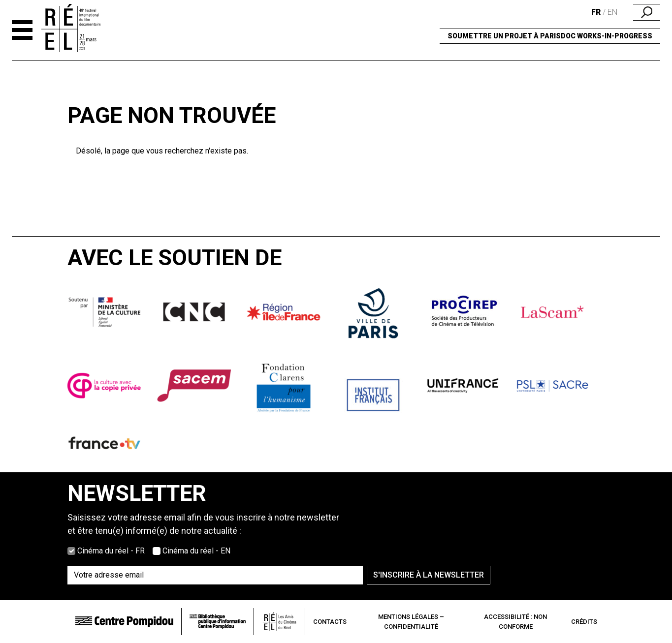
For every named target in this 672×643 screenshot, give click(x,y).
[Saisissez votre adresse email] (215, 575)
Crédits (584, 622)
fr (596, 12)
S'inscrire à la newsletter (429, 575)
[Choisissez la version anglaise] (157, 551)
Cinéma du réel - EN (196, 551)
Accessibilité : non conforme (515, 622)
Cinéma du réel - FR (111, 551)
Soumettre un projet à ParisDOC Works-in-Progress (550, 36)
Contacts (330, 622)
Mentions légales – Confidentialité (411, 622)
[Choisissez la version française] (71, 551)
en (612, 12)
